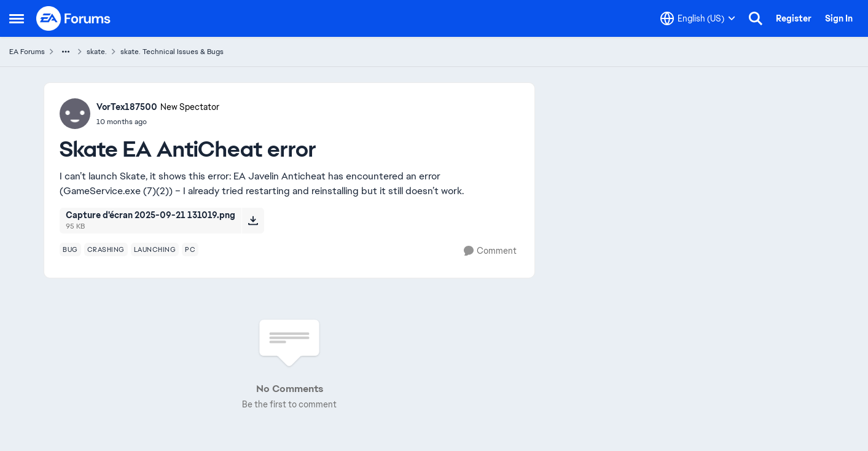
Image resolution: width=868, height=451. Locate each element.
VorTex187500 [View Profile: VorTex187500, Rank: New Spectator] (127, 107)
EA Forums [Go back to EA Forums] (27, 52)
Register (794, 18)
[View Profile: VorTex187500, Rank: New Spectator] (75, 114)
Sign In (839, 18)
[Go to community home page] (74, 18)
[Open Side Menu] (17, 18)
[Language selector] (698, 18)
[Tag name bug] (70, 249)
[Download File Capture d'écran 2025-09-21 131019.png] (253, 221)
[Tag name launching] (155, 249)
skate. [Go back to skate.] (97, 52)
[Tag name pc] (190, 249)
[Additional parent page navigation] (66, 52)
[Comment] (490, 251)
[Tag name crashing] (106, 249)
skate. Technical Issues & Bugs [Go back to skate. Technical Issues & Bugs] (172, 52)
